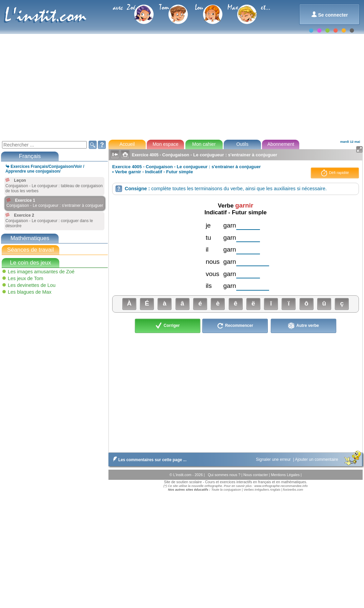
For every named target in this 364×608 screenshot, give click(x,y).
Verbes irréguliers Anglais (262, 489)
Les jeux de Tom (26, 278)
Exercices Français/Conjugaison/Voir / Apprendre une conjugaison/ (45, 169)
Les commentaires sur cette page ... (148, 460)
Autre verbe (304, 326)
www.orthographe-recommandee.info (281, 486)
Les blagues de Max (30, 292)
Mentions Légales (286, 475)
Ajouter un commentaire (317, 459)
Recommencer (235, 326)
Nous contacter (256, 475)
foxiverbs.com (293, 489)
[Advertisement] (181, 86)
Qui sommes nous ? (225, 475)
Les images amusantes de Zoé (41, 272)
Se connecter (330, 14)
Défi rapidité (335, 173)
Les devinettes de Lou (32, 285)
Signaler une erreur (274, 459)
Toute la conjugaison (226, 489)
